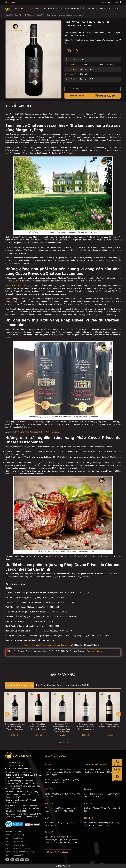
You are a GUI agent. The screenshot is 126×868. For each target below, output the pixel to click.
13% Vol (83, 74)
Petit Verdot (111, 64)
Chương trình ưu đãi (97, 9)
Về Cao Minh (107, 2)
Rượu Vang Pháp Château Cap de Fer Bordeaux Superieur (87, 727)
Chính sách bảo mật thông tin (18, 848)
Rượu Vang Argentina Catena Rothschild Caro (110, 725)
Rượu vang (37, 9)
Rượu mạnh (70, 9)
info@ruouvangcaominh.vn (20, 769)
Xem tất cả (63, 742)
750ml (83, 59)
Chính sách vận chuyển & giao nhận (20, 852)
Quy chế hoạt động (13, 831)
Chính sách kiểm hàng (15, 835)
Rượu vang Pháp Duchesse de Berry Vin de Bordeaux (38, 432)
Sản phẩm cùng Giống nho (20, 685)
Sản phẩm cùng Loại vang (49, 685)
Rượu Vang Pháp (87, 79)
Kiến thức (114, 9)
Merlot (101, 64)
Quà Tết (81, 9)
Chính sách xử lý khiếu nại (16, 845)
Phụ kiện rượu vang (53, 9)
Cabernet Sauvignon (89, 64)
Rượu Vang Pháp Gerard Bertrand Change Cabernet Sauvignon (16, 727)
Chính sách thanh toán (15, 855)
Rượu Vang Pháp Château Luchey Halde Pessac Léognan (40, 727)
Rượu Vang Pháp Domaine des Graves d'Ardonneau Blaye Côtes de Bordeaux (63, 728)
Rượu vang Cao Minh (96, 651)
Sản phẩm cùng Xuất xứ (77, 685)
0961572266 (11, 2)
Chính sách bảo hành (14, 842)
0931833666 (17, 765)
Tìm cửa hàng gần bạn (58, 852)
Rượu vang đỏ (86, 69)
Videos (117, 2)
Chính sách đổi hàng (14, 838)
